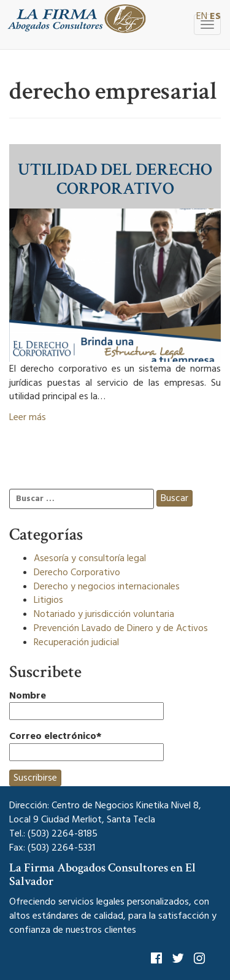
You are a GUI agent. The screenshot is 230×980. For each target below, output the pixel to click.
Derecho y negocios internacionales (107, 586)
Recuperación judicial (76, 642)
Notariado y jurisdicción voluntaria (104, 614)
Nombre (86, 705)
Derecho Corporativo (77, 572)
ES (215, 16)
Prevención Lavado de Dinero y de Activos (121, 628)
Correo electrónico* (86, 745)
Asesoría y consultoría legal (90, 558)
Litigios (48, 600)
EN (202, 16)
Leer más (28, 417)
